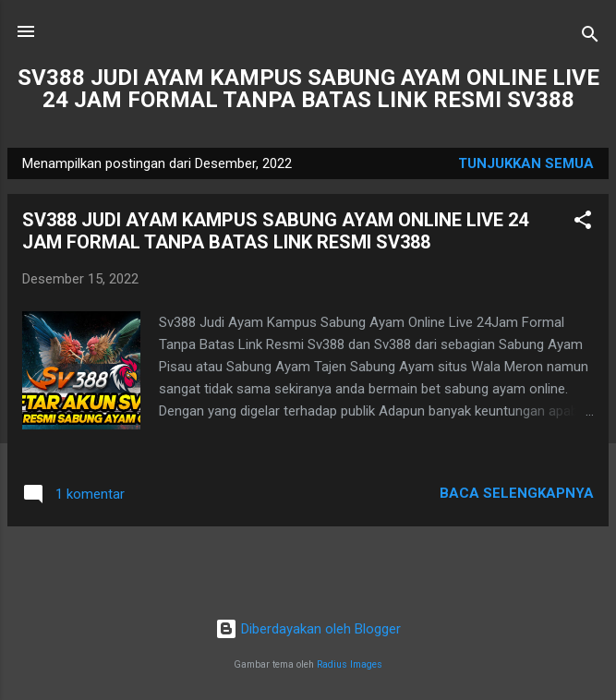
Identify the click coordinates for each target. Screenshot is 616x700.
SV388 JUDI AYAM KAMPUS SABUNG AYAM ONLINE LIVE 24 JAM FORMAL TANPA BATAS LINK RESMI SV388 (308, 89)
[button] (583, 223)
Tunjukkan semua (526, 163)
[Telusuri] (590, 37)
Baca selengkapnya (517, 493)
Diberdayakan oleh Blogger (308, 629)
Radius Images (350, 664)
